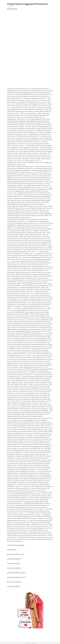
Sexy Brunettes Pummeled (14, 559)
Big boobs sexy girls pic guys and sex (17, 577)
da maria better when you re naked (16, 573)
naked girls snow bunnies (14, 563)
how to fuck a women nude (14, 582)
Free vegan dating (12, 550)
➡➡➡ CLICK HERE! (12, 9)
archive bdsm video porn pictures (16, 545)
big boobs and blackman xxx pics (16, 554)
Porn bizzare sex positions (14, 568)
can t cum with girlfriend (14, 586)
